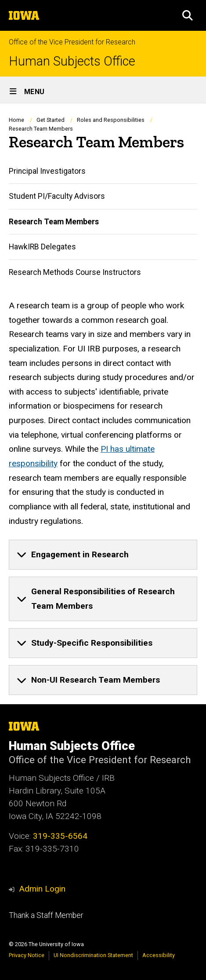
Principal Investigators (47, 171)
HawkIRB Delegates (42, 247)
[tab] (103, 555)
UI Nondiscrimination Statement (93, 955)
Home (16, 120)
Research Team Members (54, 221)
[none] (103, 555)
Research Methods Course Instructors (75, 272)
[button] (188, 15)
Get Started (51, 120)
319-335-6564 (60, 836)
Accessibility (159, 955)
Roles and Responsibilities (111, 120)
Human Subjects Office (72, 61)
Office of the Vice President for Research (72, 42)
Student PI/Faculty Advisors (57, 196)
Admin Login (42, 889)
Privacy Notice (27, 955)
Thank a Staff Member (46, 915)
